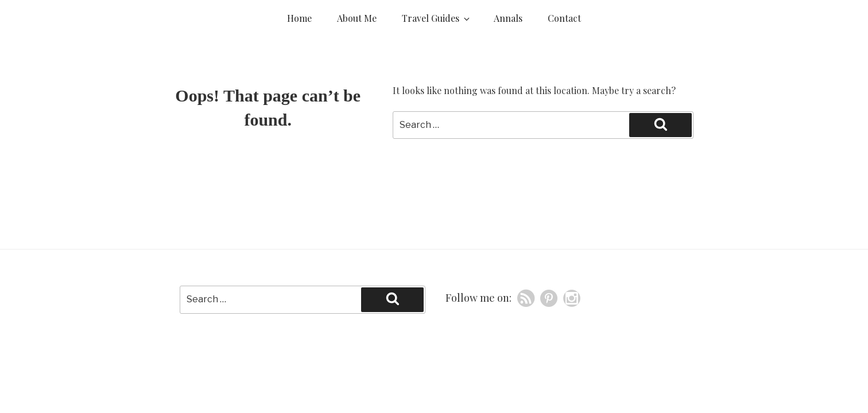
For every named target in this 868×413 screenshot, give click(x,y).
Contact (564, 18)
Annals (508, 18)
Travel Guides (437, 18)
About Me (357, 18)
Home (299, 18)
